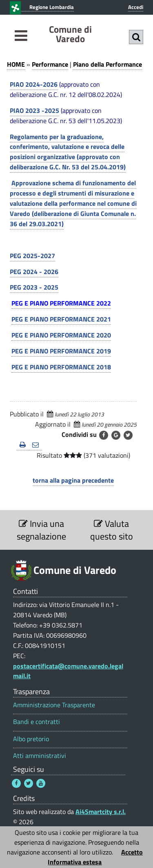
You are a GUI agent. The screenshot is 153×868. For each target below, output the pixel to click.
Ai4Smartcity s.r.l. (101, 812)
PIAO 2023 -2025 (34, 110)
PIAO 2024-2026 (34, 84)
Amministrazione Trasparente (54, 705)
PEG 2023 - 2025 (34, 287)
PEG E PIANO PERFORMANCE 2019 (61, 351)
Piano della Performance (108, 64)
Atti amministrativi (40, 756)
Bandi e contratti (37, 722)
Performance (50, 64)
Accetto (132, 852)
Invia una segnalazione (41, 530)
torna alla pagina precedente (73, 480)
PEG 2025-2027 (32, 256)
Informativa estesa (75, 862)
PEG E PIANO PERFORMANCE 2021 (61, 319)
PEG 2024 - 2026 (34, 272)
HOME (16, 64)
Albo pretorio (31, 739)
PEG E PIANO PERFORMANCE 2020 (61, 335)
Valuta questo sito (112, 530)
